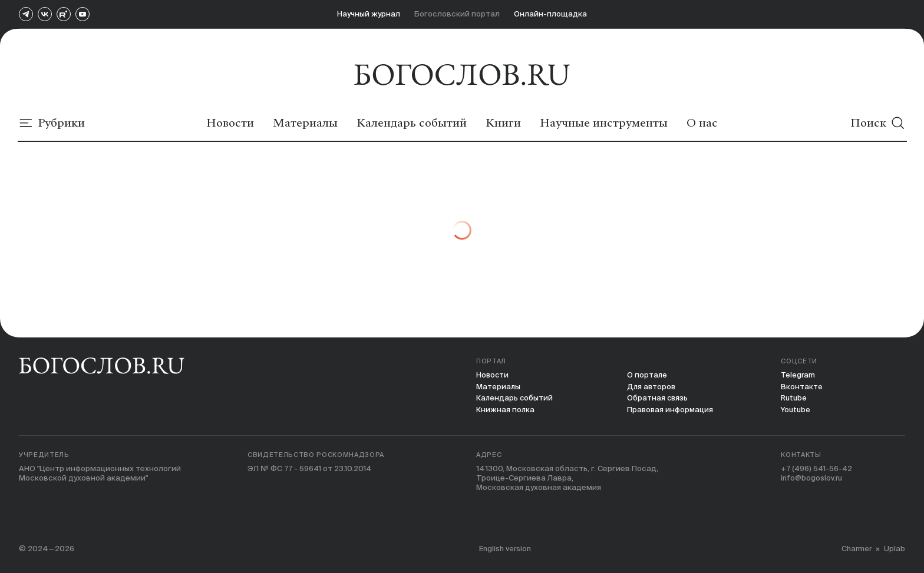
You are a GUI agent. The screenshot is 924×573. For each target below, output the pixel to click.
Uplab (895, 549)
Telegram (798, 375)
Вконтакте (802, 387)
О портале (647, 375)
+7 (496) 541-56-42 (818, 470)
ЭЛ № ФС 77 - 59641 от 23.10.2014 (311, 470)
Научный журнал (369, 14)
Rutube (794, 398)
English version (507, 549)
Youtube (796, 410)
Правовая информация (670, 410)
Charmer (856, 549)
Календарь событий (515, 398)
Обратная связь (657, 398)
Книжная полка (506, 410)
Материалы (499, 387)
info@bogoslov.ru (812, 479)
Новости (493, 375)
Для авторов (651, 387)
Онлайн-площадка (550, 14)
